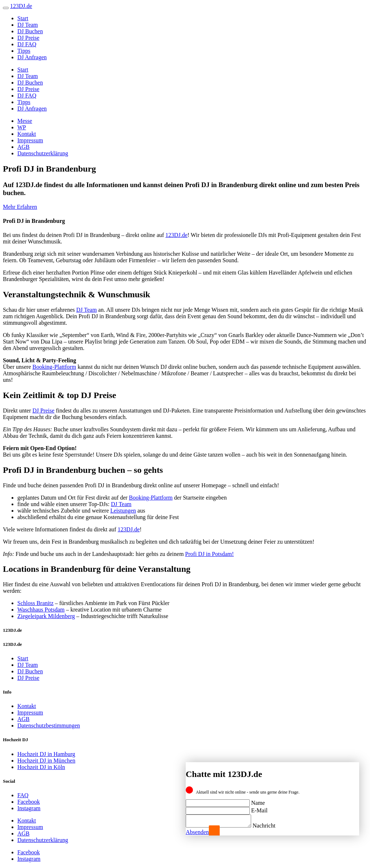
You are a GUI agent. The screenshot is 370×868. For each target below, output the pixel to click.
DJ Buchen (30, 31)
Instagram (29, 808)
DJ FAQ (27, 44)
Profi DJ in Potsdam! (209, 554)
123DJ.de (177, 235)
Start (23, 18)
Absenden (197, 832)
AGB (23, 147)
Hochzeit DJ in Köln (41, 767)
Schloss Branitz (35, 603)
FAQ (23, 795)
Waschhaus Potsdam (41, 610)
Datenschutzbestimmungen (49, 726)
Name (258, 801)
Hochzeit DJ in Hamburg (46, 754)
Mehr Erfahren (20, 207)
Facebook (29, 802)
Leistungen (123, 511)
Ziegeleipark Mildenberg (46, 616)
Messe (25, 121)
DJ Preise (28, 38)
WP (22, 127)
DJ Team (28, 25)
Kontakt (27, 134)
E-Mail (259, 808)
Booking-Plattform (54, 367)
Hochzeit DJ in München (46, 761)
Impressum (30, 140)
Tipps (24, 51)
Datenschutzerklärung (43, 153)
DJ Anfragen (32, 57)
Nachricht (271, 826)
